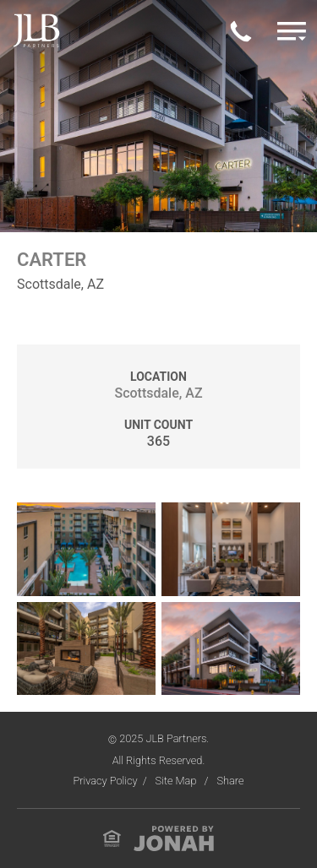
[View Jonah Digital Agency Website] (174, 837)
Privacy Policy (105, 781)
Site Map (178, 781)
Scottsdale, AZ (158, 393)
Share (230, 781)
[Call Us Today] (241, 31)
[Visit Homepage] (36, 30)
